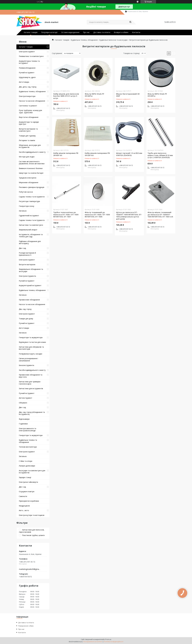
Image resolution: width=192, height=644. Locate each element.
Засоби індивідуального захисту (32, 152)
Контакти (22, 632)
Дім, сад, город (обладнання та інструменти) (32, 413)
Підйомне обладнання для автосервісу (30, 242)
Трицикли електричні (28, 178)
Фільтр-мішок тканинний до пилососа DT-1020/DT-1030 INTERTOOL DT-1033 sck (160, 215)
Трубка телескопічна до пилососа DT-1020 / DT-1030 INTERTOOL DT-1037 (66, 215)
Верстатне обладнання (29, 117)
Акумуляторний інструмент (30, 285)
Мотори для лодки (27, 157)
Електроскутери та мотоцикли (32, 515)
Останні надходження (70, 32)
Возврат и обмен (121, 32)
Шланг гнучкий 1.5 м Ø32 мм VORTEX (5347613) (129, 154)
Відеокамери (24, 419)
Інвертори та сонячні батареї (31, 173)
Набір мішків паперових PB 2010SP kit (66, 154)
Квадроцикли (24, 506)
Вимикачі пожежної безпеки (31, 168)
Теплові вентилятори (28, 447)
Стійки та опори (26, 461)
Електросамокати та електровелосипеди (27, 430)
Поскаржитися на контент (93, 642)
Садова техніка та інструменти (32, 197)
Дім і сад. (23, 248)
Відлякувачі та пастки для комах (32, 342)
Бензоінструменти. (27, 365)
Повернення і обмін (26, 626)
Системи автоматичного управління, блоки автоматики (32, 163)
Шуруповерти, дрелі (27, 77)
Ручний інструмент (27, 73)
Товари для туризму (27, 136)
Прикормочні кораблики (29, 501)
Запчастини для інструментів (31, 388)
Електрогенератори (27, 96)
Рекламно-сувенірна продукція (32, 187)
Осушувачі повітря (27, 491)
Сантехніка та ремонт (28, 106)
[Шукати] (130, 22)
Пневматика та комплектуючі (31, 56)
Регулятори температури (29, 201)
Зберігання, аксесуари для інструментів (30, 146)
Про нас (86, 32)
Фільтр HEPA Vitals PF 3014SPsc (94, 95)
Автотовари (24, 328)
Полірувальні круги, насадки (30, 354)
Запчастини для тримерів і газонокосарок (30, 383)
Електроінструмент (27, 52)
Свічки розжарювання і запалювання (28, 360)
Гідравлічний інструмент (29, 216)
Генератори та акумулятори (31, 337)
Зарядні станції (25, 477)
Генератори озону (27, 206)
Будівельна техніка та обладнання (28, 441)
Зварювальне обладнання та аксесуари (31, 270)
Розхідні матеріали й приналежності (27, 254)
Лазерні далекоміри (27, 466)
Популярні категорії (49, 32)
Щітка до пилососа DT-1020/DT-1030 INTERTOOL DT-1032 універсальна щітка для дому (129, 216)
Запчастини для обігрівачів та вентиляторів (31, 348)
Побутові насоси (26, 192)
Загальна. (23, 456)
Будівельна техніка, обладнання (32, 91)
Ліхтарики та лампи (27, 140)
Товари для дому (26, 319)
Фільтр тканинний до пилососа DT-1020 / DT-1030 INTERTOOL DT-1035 (97, 215)
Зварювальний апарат (28, 230)
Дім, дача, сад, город (28, 87)
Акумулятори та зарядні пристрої (29, 123)
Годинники (23, 424)
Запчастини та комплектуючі (31, 225)
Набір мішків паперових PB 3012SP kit (97, 154)
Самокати (23, 496)
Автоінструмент (26, 398)
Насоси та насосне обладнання (32, 101)
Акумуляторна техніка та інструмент (29, 62)
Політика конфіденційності (114, 642)
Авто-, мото (24, 510)
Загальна (23, 211)
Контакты (136, 32)
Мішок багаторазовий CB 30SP (128, 95)
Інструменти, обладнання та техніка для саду (31, 236)
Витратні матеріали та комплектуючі (28, 130)
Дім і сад (22, 407)
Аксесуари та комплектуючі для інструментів (32, 472)
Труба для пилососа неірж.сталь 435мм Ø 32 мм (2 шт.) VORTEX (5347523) (160, 155)
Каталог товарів (31, 32)
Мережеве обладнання (29, 182)
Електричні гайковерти (28, 482)
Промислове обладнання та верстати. (31, 376)
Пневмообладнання (27, 68)
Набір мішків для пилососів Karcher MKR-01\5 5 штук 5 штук (66, 96)
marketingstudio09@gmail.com (30, 569)
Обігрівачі (23, 403)
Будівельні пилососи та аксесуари (113, 40)
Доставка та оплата (102, 32)
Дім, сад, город (25, 309)
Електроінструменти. (28, 276)
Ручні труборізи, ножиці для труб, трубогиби (30, 111)
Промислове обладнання (29, 300)
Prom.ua (108, 639)
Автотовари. (24, 82)
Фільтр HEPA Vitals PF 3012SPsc (157, 95)
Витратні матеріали (27, 264)
